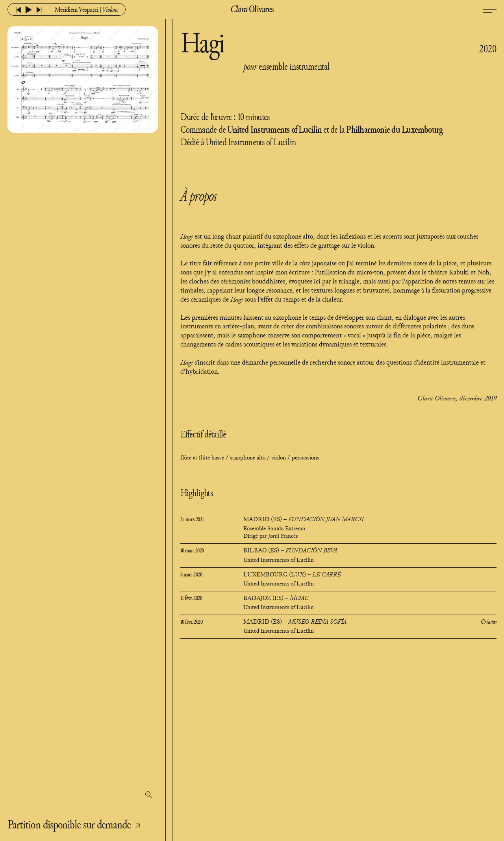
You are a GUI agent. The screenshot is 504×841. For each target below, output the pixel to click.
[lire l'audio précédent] (19, 10)
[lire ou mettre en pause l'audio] (29, 10)
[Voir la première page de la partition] (83, 416)
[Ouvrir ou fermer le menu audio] (85, 10)
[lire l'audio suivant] (39, 10)
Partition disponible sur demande (77, 825)
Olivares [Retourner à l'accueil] (252, 10)
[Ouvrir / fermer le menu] (490, 9)
